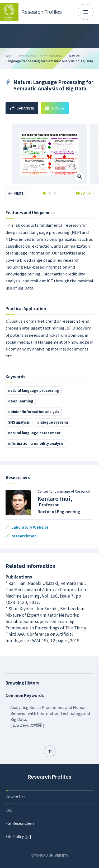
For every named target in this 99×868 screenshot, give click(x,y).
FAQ (9, 810)
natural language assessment (34, 433)
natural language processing (34, 390)
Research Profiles (49, 777)
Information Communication (40, 56)
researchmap (24, 536)
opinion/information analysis (34, 412)
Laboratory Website (30, 527)
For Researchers (20, 823)
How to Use (16, 797)
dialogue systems (53, 422)
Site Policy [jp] (18, 836)
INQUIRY (55, 108)
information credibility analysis (36, 443)
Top (8, 56)
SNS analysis (19, 422)
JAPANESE (22, 108)
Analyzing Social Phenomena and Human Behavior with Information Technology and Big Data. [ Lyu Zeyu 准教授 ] (50, 716)
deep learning (21, 401)
